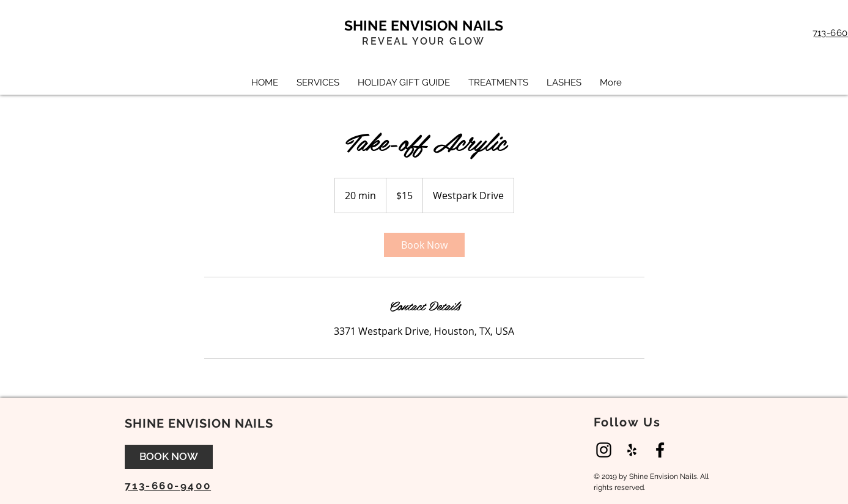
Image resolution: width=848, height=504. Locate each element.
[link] (424, 245)
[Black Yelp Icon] (632, 450)
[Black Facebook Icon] (660, 450)
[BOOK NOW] (169, 457)
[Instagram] (604, 450)
